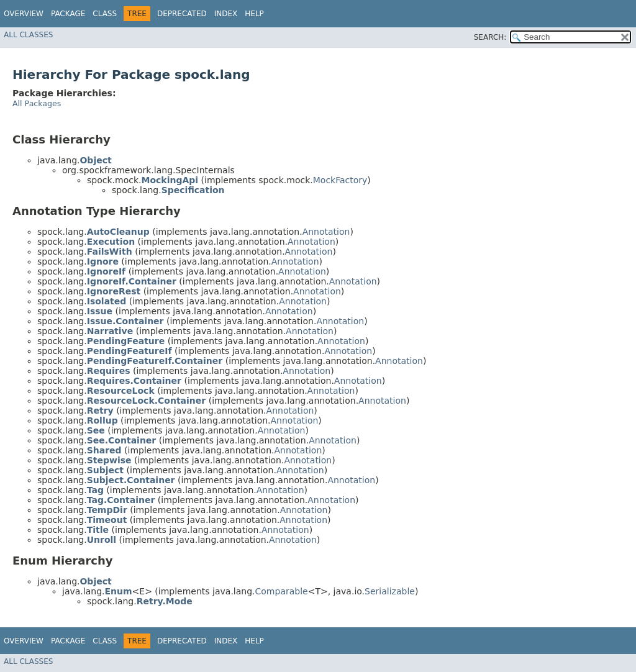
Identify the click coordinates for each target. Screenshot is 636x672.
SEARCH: (490, 37)
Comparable (282, 591)
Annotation (326, 232)
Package (68, 14)
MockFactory (340, 180)
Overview (24, 14)
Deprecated (182, 14)
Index (226, 14)
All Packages (37, 103)
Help (254, 14)
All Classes (28, 35)
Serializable (390, 591)
